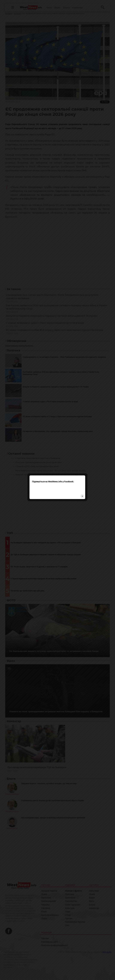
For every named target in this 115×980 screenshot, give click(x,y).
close (82, 499)
